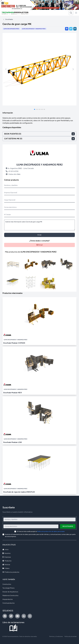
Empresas (7, 557)
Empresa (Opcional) (11, 193)
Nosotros (7, 553)
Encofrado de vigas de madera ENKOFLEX (19, 492)
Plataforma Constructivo (10, 596)
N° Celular (7, 215)
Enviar (39, 235)
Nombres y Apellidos (11, 185)
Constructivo (7, 584)
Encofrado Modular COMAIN (14, 343)
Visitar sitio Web (13, 174)
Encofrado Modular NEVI (13, 393)
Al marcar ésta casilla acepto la (41, 531)
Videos (6, 568)
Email (40, 245)
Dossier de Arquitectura (10, 592)
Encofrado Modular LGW (13, 442)
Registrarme (68, 526)
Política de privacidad (71, 636)
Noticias (6, 565)
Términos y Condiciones (56, 636)
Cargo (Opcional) (10, 200)
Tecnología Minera (8, 588)
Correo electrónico (10, 207)
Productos (7, 561)
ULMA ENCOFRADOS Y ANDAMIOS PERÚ (34, 29)
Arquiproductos (8, 599)
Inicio (5, 550)
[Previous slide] (6, 69)
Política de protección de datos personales (51, 531)
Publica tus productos (11, 572)
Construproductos (9, 603)
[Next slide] (73, 69)
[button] (34, 109)
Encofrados (9, 19)
